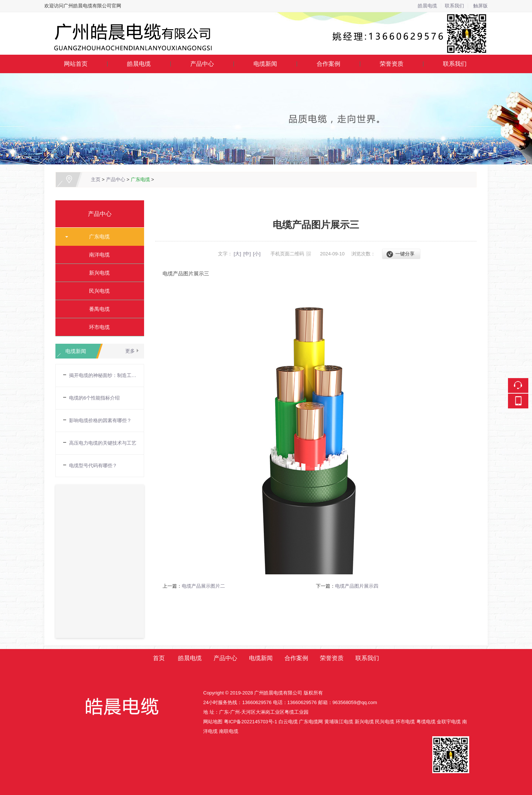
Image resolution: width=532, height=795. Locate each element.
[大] (237, 254)
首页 (159, 658)
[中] (247, 254)
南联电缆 (229, 731)
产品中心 (202, 64)
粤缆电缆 (426, 722)
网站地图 (213, 722)
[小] (257, 254)
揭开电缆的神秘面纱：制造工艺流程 (103, 375)
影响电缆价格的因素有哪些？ (100, 420)
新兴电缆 (97, 273)
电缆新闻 (265, 64)
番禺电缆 (97, 309)
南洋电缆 (97, 255)
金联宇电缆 (449, 722)
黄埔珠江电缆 (339, 722)
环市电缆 (97, 327)
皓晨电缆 (427, 6)
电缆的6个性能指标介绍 (94, 398)
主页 (96, 179)
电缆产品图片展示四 (357, 586)
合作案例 (328, 64)
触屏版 (480, 6)
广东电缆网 (311, 722)
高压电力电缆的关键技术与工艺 (103, 443)
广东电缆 (140, 179)
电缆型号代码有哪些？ (93, 466)
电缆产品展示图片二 (203, 586)
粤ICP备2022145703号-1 (251, 722)
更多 (130, 351)
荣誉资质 (392, 64)
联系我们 (454, 6)
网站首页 (76, 64)
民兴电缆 (97, 291)
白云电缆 (288, 722)
